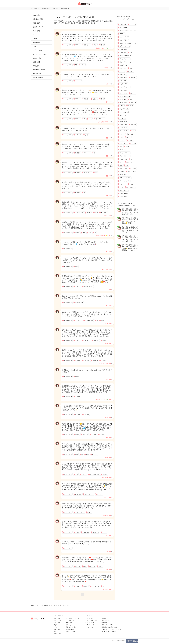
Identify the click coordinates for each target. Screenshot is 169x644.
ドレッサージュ (124, 131)
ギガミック (123, 75)
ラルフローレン (124, 190)
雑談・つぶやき (38, 77)
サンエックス (124, 103)
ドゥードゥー (124, 125)
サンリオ (133, 103)
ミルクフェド (124, 197)
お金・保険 (37, 31)
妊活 (34, 46)
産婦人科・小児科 (39, 70)
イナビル (122, 34)
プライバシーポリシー (108, 625)
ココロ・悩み (37, 58)
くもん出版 (123, 81)
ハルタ (128, 147)
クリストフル (124, 84)
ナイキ (122, 134)
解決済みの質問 (38, 19)
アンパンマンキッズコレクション (128, 32)
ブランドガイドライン (92, 620)
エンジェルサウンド (125, 56)
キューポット (124, 78)
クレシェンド (124, 90)
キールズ (131, 71)
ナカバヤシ (130, 134)
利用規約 (104, 623)
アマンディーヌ (124, 28)
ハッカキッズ (124, 143)
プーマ (133, 159)
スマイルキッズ (124, 112)
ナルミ (122, 137)
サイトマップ (89, 627)
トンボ (134, 131)
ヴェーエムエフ (124, 37)
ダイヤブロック (124, 115)
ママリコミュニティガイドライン (111, 629)
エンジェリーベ (131, 187)
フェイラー (130, 162)
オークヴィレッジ (125, 59)
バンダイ (122, 150)
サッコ (131, 100)
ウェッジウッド (124, 40)
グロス (131, 184)
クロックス (123, 184)
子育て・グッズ (38, 27)
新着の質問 (37, 15)
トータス (133, 125)
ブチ (121, 165)
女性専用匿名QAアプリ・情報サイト (85, 5)
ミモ (127, 165)
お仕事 (35, 39)
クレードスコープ (125, 87)
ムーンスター (124, 168)
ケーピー (133, 93)
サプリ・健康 (37, 50)
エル (131, 53)
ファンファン (124, 159)
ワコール (133, 168)
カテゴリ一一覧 (90, 625)
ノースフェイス (124, 175)
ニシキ (129, 137)
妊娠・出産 (37, 23)
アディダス (123, 24)
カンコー (122, 71)
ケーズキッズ (124, 93)
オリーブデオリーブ (125, 62)
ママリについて (90, 618)
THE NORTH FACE (125, 178)
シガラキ (122, 106)
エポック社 (123, 53)
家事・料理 (37, 42)
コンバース (123, 100)
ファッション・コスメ (40, 54)
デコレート (123, 118)
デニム (122, 187)
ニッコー (122, 140)
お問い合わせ (105, 620)
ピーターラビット (125, 153)
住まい (35, 35)
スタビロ (131, 106)
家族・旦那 (37, 62)
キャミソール (132, 172)
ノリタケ (131, 140)
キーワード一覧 (90, 623)
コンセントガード (125, 96)
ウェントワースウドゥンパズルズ (128, 44)
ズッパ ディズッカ (125, 109)
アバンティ (133, 24)
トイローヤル (124, 121)
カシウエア (123, 68)
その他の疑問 (37, 74)
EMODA (122, 172)
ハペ (121, 147)
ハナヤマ (133, 143)
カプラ (131, 68)
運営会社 (104, 618)
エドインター (124, 49)
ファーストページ (125, 156)
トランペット (124, 128)
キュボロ (133, 78)
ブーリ (122, 162)
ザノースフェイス (125, 181)
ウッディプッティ (125, 46)
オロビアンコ (124, 65)
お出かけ (36, 66)
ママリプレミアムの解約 (109, 632)
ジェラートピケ (124, 194)
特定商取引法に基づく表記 (109, 627)
